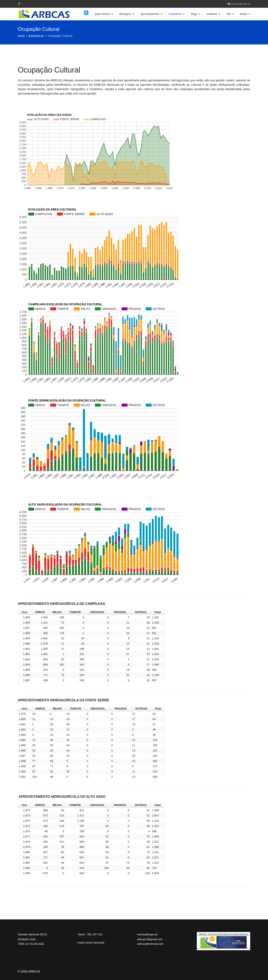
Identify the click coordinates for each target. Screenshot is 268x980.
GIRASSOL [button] (98, 612)
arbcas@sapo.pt (241, 4)
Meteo (244, 14)
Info (229, 14)
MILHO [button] (57, 612)
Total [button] (158, 612)
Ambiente (212, 14)
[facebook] (19, 4)
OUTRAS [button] (140, 612)
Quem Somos (102, 14)
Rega (194, 14)
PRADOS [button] (120, 612)
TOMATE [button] (75, 612)
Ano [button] (24, 612)
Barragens (125, 14)
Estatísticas (175, 14)
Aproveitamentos (150, 14)
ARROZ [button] (40, 612)
